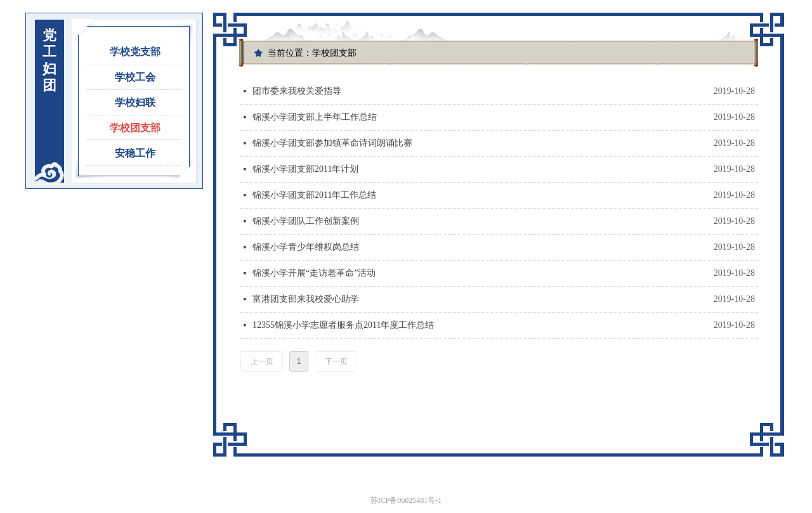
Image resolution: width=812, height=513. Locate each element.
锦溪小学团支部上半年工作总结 (315, 117)
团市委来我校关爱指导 (297, 91)
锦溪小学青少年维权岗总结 (306, 247)
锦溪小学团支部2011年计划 (305, 169)
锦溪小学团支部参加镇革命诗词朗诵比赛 (332, 143)
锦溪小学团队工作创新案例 (306, 221)
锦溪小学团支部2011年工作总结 (314, 195)
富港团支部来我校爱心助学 (306, 299)
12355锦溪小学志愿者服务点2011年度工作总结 (343, 325)
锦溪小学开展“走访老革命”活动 (314, 273)
